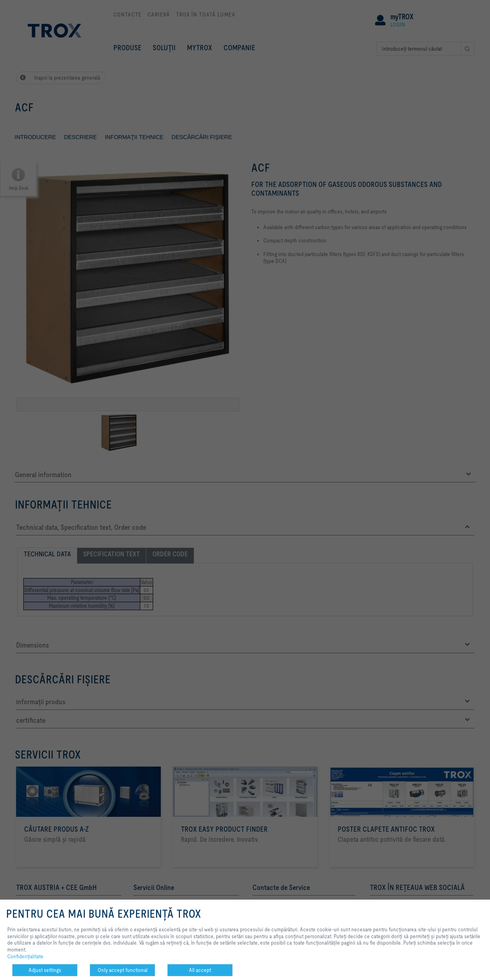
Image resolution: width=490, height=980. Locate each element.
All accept (200, 970)
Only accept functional (123, 970)
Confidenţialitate (25, 956)
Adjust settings (45, 970)
